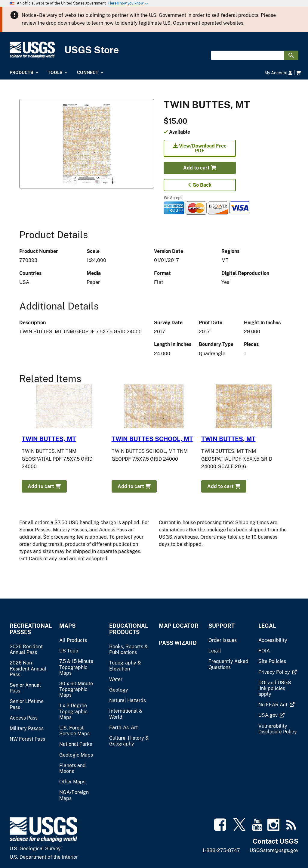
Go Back (200, 185)
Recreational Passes (30, 629)
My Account (278, 73)
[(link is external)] (275, 672)
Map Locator (179, 626)
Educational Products (129, 629)
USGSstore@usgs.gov (274, 850)
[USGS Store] (154, 50)
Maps (67, 626)
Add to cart (200, 168)
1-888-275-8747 (221, 850)
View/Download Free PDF (200, 148)
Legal (267, 626)
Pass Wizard (178, 643)
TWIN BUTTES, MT (49, 439)
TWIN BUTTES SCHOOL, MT (152, 439)
